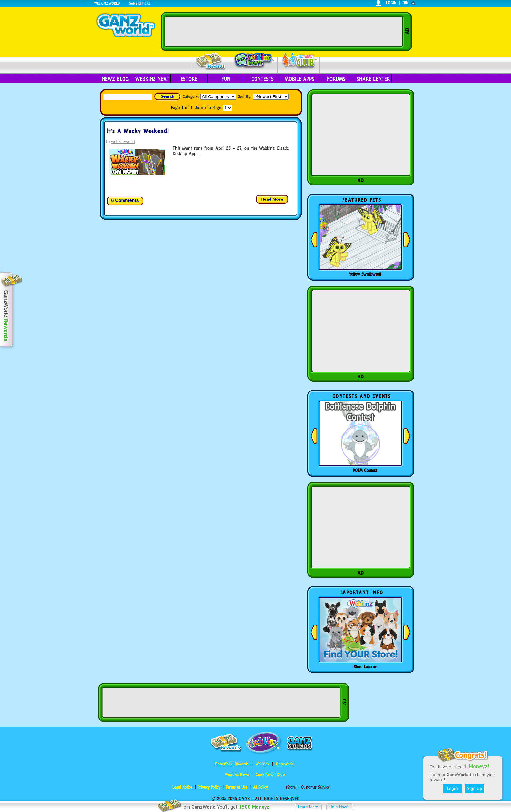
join (405, 3)
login (391, 3)
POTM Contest (365, 470)
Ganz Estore (139, 3)
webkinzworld (123, 142)
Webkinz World (107, 3)
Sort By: (245, 96)
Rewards (211, 61)
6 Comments (125, 200)
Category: (191, 96)
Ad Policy (260, 787)
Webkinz (262, 764)
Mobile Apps (299, 79)
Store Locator (365, 667)
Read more (272, 200)
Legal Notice (182, 787)
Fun (226, 79)
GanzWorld (285, 764)
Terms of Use (237, 787)
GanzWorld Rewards (232, 764)
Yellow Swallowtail (365, 274)
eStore (189, 79)
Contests (263, 79)
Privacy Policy (209, 787)
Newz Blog (115, 79)
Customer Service (315, 787)
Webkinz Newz (253, 61)
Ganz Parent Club (270, 775)
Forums (336, 79)
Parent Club (299, 61)
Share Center (373, 79)
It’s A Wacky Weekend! (138, 131)
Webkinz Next (152, 79)
